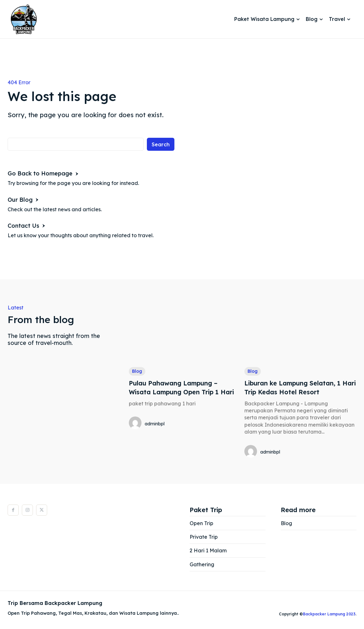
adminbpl (155, 423)
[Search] (161, 144)
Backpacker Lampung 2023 (329, 614)
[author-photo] (136, 423)
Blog (137, 371)
